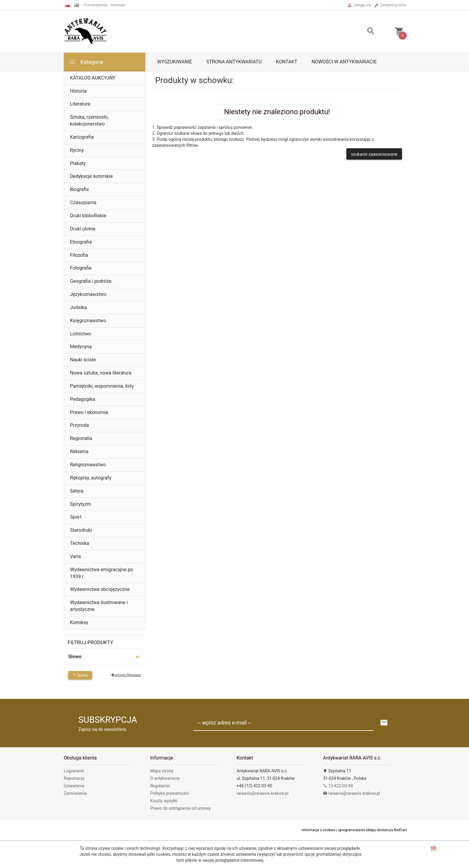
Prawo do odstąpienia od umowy (181, 808)
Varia (76, 556)
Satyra (77, 491)
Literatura (80, 104)
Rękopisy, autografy (91, 478)
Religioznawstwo (88, 465)
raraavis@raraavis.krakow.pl (262, 793)
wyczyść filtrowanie (126, 675)
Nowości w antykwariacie (344, 62)
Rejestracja (74, 778)
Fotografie (81, 268)
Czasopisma (83, 203)
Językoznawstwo (88, 294)
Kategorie (86, 62)
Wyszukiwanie (175, 62)
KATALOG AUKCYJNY (93, 78)
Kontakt (287, 62)
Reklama (79, 451)
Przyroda (79, 425)
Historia (78, 91)
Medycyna (81, 347)
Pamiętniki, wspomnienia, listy (102, 386)
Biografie (79, 189)
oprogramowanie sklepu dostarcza (366, 830)
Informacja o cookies (319, 830)
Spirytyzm (80, 504)
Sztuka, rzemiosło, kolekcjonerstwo (89, 120)
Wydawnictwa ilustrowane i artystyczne (99, 606)
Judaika (78, 307)
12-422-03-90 (338, 786)
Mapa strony (162, 771)
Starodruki (81, 530)
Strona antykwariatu (234, 62)
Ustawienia (74, 786)
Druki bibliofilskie (88, 216)
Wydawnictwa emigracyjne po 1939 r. (102, 573)
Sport (76, 517)
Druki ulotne (83, 229)
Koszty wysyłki (164, 801)
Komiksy (79, 622)
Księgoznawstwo (88, 321)
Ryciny (77, 150)
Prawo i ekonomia (89, 412)
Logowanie (74, 771)
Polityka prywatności (169, 793)
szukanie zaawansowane (374, 154)
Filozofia (79, 255)
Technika (80, 543)
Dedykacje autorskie (91, 176)
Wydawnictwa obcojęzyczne (100, 589)
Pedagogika (83, 399)
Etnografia (81, 242)
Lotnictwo (80, 334)
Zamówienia (75, 793)
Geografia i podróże (91, 281)
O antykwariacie (165, 778)
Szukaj (80, 675)
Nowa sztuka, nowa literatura (101, 373)
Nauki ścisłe (83, 360)
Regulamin (160, 786)
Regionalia (81, 438)
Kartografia (82, 137)
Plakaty (78, 163)
